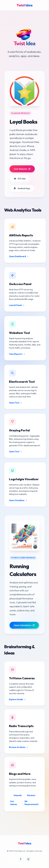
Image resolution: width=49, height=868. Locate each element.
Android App (22, 188)
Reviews (31, 795)
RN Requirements (32, 803)
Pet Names (14, 803)
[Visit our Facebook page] (21, 859)
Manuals (18, 795)
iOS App (20, 178)
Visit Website (22, 169)
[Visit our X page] (28, 859)
